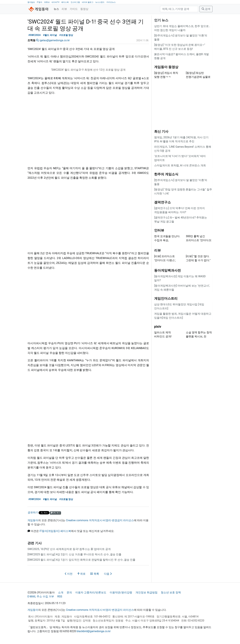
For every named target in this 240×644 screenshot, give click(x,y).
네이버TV (55, 2)
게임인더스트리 (166, 298)
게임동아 (33, 520)
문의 (69, 592)
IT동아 (39, 2)
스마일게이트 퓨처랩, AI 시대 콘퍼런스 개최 (180, 165)
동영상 (84, 9)
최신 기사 (161, 131)
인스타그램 (75, 2)
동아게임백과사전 (167, 270)
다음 (108, 574)
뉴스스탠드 (100, 2)
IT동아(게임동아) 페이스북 (55, 531)
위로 (81, 574)
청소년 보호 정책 (171, 592)
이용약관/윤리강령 (121, 592)
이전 (69, 574)
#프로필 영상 (66, 35)
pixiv (158, 327)
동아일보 (31, 2)
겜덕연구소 (162, 202)
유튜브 (47, 2)
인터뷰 (159, 230)
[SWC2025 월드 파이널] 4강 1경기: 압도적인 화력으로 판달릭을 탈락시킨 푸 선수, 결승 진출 (81, 560)
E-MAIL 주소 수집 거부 (41, 596)
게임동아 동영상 (166, 67)
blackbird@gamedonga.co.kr (94, 631)
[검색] (179, 9)
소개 (61, 592)
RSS (60, 596)
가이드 (74, 9)
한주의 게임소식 (166, 174)
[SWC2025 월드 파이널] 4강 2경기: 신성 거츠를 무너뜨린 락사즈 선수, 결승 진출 (74, 554)
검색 (206, 9)
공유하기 (33, 512)
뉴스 (56, 9)
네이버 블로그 (88, 2)
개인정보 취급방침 (146, 592)
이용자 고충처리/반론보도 (91, 592)
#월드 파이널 (50, 35)
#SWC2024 (34, 35)
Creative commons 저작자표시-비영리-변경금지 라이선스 (100, 520)
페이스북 (65, 2)
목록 (95, 574)
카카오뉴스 (111, 2)
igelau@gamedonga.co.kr (55, 40)
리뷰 (64, 9)
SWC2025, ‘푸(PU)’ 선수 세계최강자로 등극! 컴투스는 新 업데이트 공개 (69, 549)
